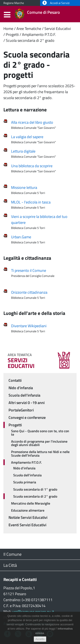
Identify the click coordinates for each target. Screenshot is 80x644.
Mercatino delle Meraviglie (31, 503)
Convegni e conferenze (27, 417)
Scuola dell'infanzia (24, 395)
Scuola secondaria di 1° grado (35, 489)
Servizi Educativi (58, 29)
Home (8, 29)
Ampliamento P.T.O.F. (39, 34)
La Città (10, 565)
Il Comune (12, 554)
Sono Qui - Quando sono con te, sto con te (40, 433)
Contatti (15, 380)
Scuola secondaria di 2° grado (30, 40)
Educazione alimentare (28, 510)
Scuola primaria (25, 482)
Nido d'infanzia (21, 388)
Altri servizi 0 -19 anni (27, 403)
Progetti (12, 34)
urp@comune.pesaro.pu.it (33, 612)
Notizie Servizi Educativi (28, 517)
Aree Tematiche (29, 29)
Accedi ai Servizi (56, 3)
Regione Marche (14, 3)
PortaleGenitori (21, 410)
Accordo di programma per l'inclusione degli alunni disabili (39, 443)
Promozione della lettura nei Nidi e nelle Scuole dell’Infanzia (40, 453)
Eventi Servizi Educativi (27, 525)
